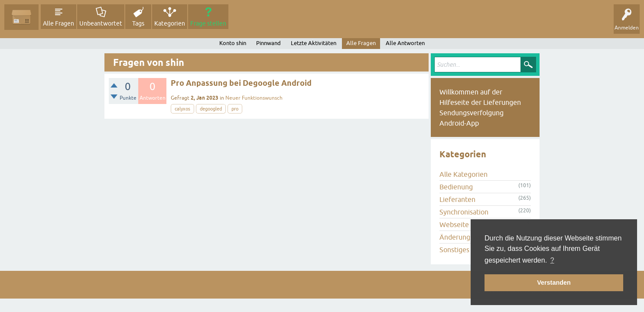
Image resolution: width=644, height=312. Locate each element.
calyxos (182, 109)
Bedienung (456, 187)
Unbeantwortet (101, 23)
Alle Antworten (405, 43)
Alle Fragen (59, 23)
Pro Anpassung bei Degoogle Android (241, 83)
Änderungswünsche (470, 237)
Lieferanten (457, 199)
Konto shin (233, 43)
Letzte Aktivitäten (314, 43)
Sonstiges (454, 250)
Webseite (454, 224)
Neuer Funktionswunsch (254, 98)
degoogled (211, 109)
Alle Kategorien (463, 174)
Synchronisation (464, 212)
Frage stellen (208, 23)
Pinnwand (268, 43)
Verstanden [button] (554, 283)
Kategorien (170, 23)
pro (235, 109)
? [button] (552, 260)
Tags (138, 23)
